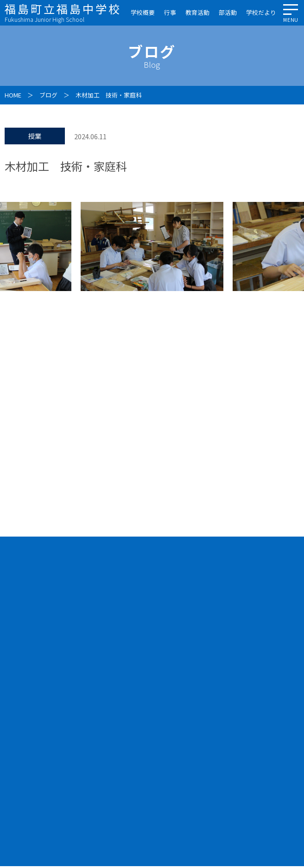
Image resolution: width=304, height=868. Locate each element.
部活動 (228, 12)
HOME (13, 95)
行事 (170, 12)
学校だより (261, 12)
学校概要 (143, 12)
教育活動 (197, 12)
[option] (152, 247)
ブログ (48, 95)
